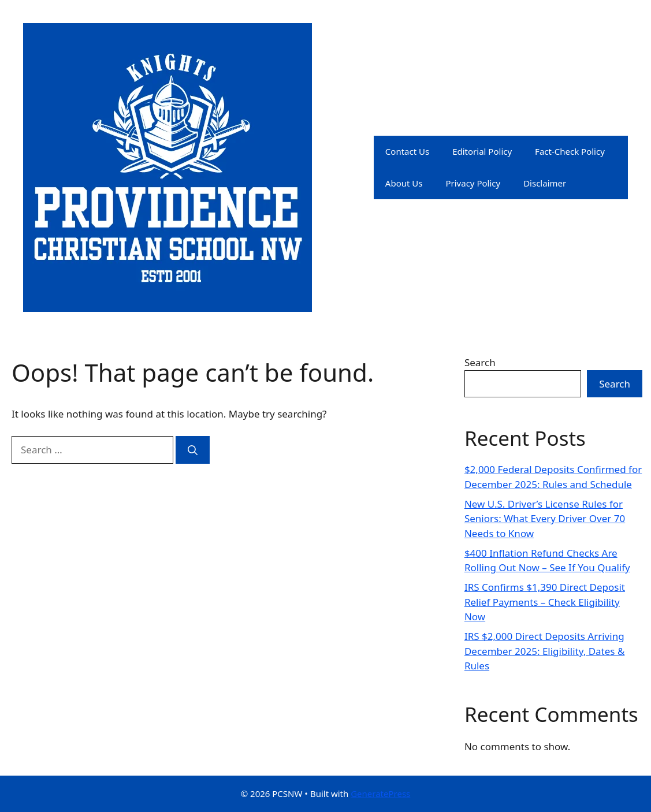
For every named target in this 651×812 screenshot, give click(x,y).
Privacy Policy (473, 183)
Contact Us (407, 151)
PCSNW (348, 167)
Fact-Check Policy (570, 151)
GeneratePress (380, 794)
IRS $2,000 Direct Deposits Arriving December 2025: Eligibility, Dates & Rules (544, 651)
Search (480, 362)
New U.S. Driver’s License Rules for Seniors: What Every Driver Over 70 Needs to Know (545, 519)
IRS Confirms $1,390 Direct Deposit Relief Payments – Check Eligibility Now (545, 602)
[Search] (193, 450)
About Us (404, 183)
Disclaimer (545, 183)
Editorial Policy (482, 151)
